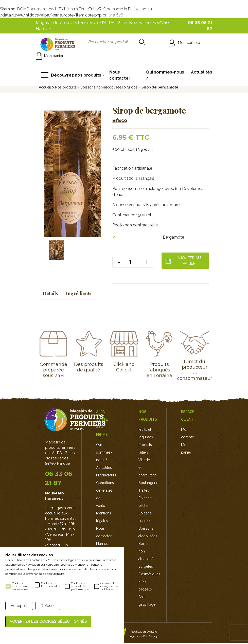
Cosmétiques (149, 575)
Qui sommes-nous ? (165, 75)
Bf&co (120, 120)
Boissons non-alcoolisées (102, 87)
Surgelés (146, 567)
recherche (141, 42)
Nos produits (66, 87)
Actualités (202, 72)
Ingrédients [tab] (79, 294)
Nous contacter (120, 75)
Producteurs (106, 476)
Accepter (19, 606)
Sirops (132, 87)
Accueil (45, 87)
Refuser (48, 606)
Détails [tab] (50, 294)
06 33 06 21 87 (59, 480)
